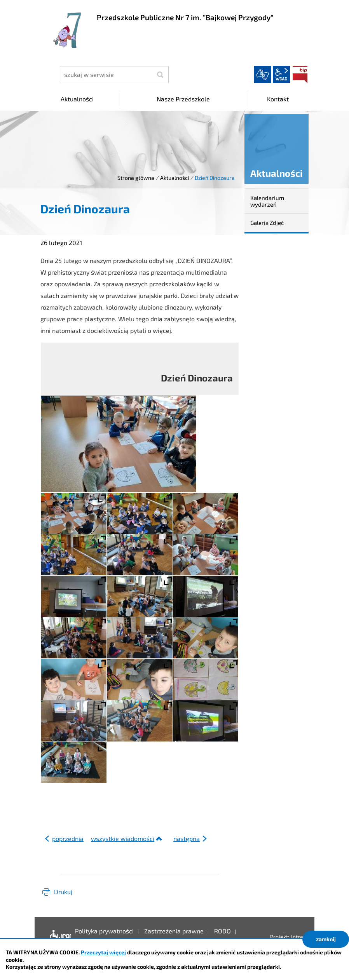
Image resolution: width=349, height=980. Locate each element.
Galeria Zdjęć (267, 223)
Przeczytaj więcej (103, 952)
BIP (300, 75)
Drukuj (63, 892)
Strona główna (136, 178)
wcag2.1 (281, 75)
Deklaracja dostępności (58, 937)
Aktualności (174, 178)
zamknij (326, 939)
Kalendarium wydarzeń (267, 201)
